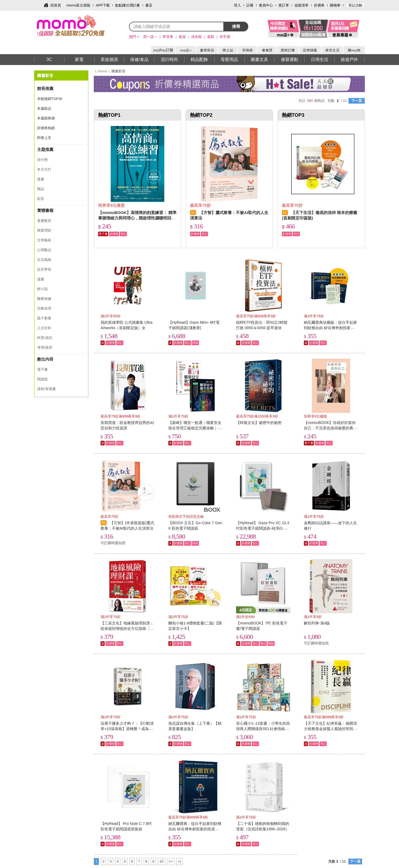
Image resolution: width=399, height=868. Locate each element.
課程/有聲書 (46, 389)
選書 (41, 179)
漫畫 (41, 279)
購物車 (335, 5)
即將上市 (44, 138)
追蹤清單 (301, 5)
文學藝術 (44, 240)
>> (171, 861)
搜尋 (236, 26)
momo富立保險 (78, 5)
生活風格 (44, 260)
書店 (149, 5)
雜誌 (41, 189)
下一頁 (357, 101)
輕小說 (42, 289)
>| (179, 861)
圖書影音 (45, 75)
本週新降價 (46, 118)
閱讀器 (42, 379)
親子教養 (44, 318)
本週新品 (44, 108)
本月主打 (44, 169)
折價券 (319, 5)
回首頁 (56, 5)
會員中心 (266, 5)
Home (103, 71)
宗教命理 (44, 308)
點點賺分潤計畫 (128, 5)
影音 (41, 199)
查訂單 (284, 5)
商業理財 (44, 230)
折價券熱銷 (46, 128)
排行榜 (42, 160)
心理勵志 (44, 250)
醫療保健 (44, 299)
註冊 (250, 5)
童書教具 (44, 221)
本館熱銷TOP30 (50, 99)
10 (161, 861)
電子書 (42, 369)
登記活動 (355, 5)
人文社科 (44, 328)
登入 (237, 5)
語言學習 (44, 269)
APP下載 (103, 5)
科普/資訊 (45, 338)
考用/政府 (45, 347)
